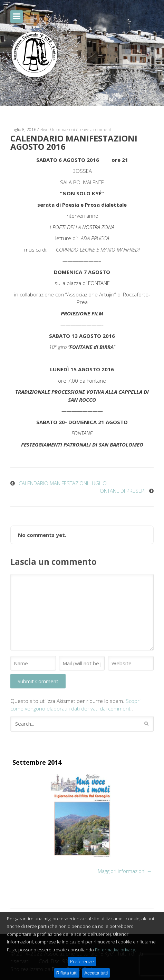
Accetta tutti (96, 973)
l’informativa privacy (115, 950)
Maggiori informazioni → (125, 871)
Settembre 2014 (37, 762)
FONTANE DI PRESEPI (121, 491)
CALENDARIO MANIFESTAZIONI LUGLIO (63, 483)
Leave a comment (95, 130)
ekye (44, 130)
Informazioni (64, 130)
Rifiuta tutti (67, 973)
